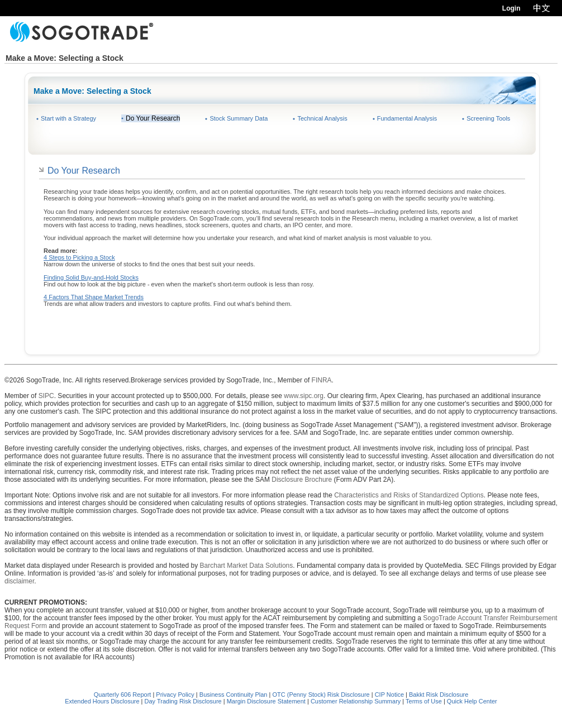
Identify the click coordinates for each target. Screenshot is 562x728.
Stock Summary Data (239, 118)
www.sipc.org (304, 396)
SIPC (46, 396)
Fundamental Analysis (407, 118)
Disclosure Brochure (302, 480)
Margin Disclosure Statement (266, 701)
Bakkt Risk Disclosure (439, 695)
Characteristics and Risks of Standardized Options (409, 495)
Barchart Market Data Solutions (247, 566)
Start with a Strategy (68, 118)
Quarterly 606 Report (123, 695)
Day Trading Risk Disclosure (183, 701)
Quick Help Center (472, 701)
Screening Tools (488, 118)
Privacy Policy (175, 695)
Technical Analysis (322, 118)
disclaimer (19, 581)
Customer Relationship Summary (356, 701)
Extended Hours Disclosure (102, 701)
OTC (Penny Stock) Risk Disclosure (322, 695)
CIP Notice (389, 695)
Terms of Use (424, 701)
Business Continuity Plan (234, 695)
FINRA (322, 380)
